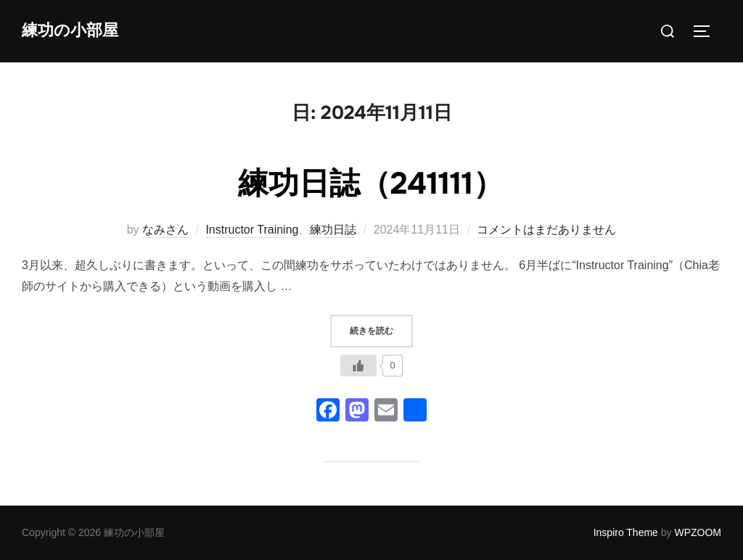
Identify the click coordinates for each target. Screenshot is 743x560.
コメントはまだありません (546, 230)
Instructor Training (252, 230)
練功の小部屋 (70, 30)
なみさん (165, 230)
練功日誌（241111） (371, 184)
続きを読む (381, 330)
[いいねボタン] (358, 366)
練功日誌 (333, 230)
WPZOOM (698, 532)
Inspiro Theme (626, 532)
